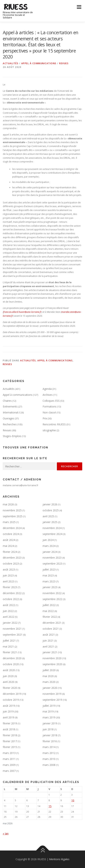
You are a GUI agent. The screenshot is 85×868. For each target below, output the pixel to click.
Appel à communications (39, 63)
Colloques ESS (51, 401)
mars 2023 (49, 581)
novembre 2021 (12, 629)
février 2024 (10, 552)
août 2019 (9, 706)
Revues (64, 63)
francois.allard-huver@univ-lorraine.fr (22, 312)
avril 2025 (48, 516)
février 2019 (10, 723)
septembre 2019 (52, 700)
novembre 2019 (52, 694)
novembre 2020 (52, 658)
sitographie (49, 430)
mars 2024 (49, 546)
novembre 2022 (52, 593)
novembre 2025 (12, 510)
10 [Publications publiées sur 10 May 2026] (73, 800)
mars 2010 (49, 759)
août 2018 (9, 729)
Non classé (49, 412)
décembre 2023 (12, 558)
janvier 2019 (50, 723)
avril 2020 (9, 682)
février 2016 (50, 741)
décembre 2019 (12, 694)
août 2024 (9, 540)
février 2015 (10, 747)
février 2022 (50, 617)
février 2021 (10, 652)
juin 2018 (48, 729)
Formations (50, 406)
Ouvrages (9, 418)
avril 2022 (9, 617)
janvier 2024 (50, 552)
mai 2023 (48, 575)
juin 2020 (8, 676)
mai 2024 (8, 546)
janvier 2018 (50, 735)
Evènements (10, 406)
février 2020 (10, 688)
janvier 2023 (50, 587)
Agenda (47, 389)
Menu (79, 7)
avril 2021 (48, 646)
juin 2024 (48, 540)
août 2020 (9, 670)
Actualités (11, 63)
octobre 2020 (11, 664)
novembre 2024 (52, 528)
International (10, 412)
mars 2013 (9, 753)
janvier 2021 (50, 652)
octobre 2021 (51, 629)
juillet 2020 (49, 670)
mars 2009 (9, 765)
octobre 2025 (51, 510)
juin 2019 (8, 711)
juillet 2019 (49, 706)
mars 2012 (49, 753)
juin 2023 (8, 575)
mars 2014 (49, 747)
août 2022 (9, 605)
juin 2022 (8, 611)
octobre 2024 (11, 534)
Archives (48, 395)
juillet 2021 (9, 641)
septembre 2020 (52, 664)
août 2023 (9, 569)
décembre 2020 (12, 658)
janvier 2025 (50, 522)
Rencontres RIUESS (54, 424)
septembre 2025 (13, 516)
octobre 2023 (11, 564)
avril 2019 (9, 717)
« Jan (6, 833)
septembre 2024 (52, 534)
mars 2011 (9, 759)
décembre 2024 (12, 528)
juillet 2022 (49, 605)
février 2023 (10, 587)
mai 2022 (48, 611)
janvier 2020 (50, 688)
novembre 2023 (52, 558)
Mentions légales (59, 859)
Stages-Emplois (12, 436)
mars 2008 (49, 765)
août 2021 (49, 635)
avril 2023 (9, 581)
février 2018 (10, 735)
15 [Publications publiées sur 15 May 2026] (50, 806)
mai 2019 (48, 711)
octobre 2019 (11, 700)
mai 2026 (8, 504)
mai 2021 (8, 646)
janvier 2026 (50, 504)
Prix (45, 418)
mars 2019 (49, 717)
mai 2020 (48, 676)
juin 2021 (48, 641)
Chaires (7, 401)
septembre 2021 (13, 635)
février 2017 (10, 741)
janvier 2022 (10, 623)
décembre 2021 (52, 623)
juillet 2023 (49, 569)
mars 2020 (49, 682)
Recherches (10, 424)
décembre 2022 (12, 593)
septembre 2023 (52, 564)
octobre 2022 (11, 599)
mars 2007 (9, 771)
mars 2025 (9, 522)
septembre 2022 (52, 599)
